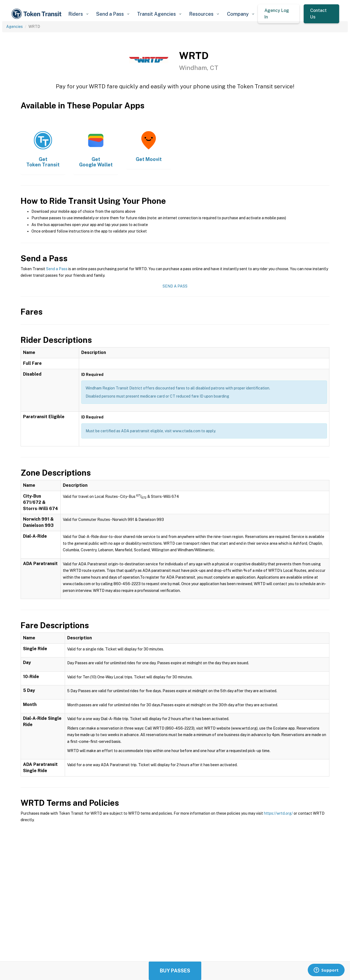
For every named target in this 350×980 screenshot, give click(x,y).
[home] (37, 14)
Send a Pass (57, 269)
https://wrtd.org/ (278, 813)
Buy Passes (175, 971)
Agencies (14, 27)
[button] (78, 14)
